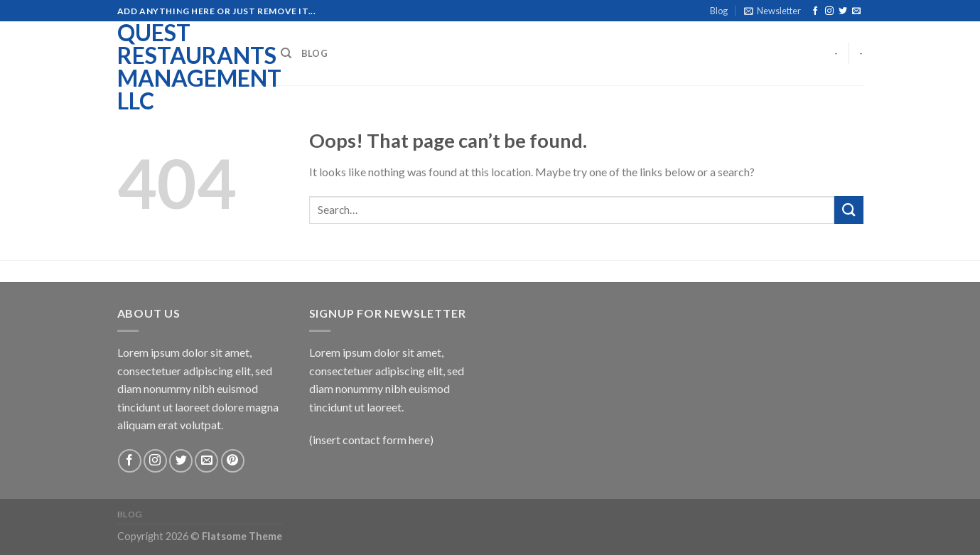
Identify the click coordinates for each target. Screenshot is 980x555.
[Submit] (849, 210)
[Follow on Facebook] (815, 11)
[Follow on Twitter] (843, 11)
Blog (719, 11)
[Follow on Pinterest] (233, 461)
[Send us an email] (856, 11)
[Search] (286, 53)
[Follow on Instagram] (829, 11)
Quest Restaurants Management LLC (188, 67)
